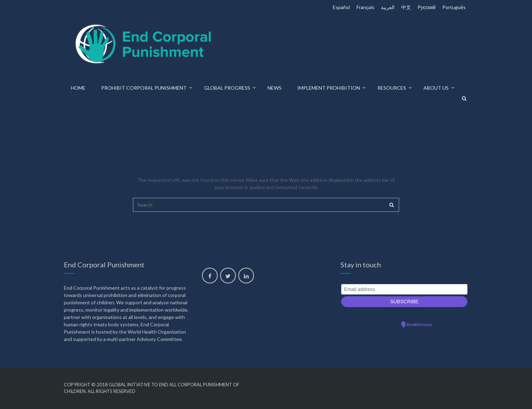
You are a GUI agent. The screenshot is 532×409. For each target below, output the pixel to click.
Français (365, 7)
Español (341, 7)
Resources (392, 88)
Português (454, 7)
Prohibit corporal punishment (144, 88)
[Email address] (404, 289)
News (275, 88)
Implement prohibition (329, 88)
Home (78, 88)
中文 (406, 7)
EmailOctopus (419, 325)
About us (436, 88)
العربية (388, 7)
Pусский (427, 7)
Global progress (227, 88)
